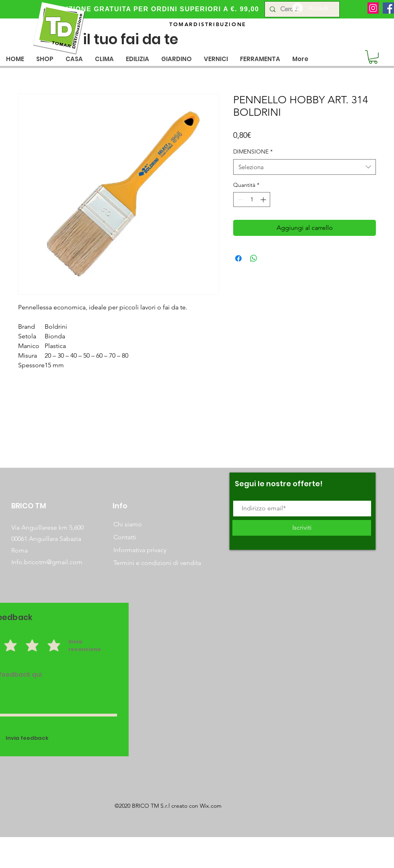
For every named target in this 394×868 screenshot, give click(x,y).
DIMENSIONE (253, 151)
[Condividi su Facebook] (238, 258)
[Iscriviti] (302, 528)
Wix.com (211, 806)
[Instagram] (373, 8)
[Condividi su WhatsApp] (254, 258)
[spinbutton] (252, 200)
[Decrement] (239, 200)
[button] (74, 59)
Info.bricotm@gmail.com (47, 562)
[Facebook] (388, 8)
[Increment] (264, 200)
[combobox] (305, 167)
